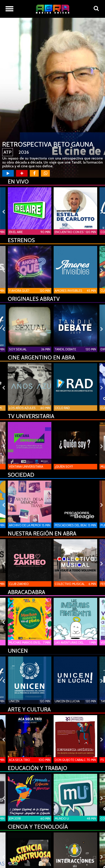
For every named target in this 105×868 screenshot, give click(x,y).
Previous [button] (3, 212)
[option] (52, 98)
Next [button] (102, 212)
